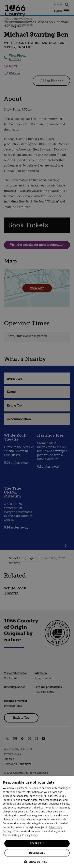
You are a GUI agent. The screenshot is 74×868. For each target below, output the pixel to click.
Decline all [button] (37, 853)
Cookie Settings (12, 835)
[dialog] (37, 822)
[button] (37, 861)
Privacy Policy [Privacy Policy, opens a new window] (30, 835)
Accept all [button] (37, 843)
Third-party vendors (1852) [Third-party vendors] (49, 808)
